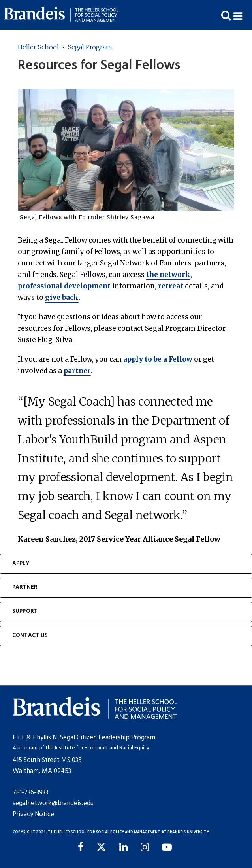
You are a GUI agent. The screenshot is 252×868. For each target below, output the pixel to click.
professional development (64, 286)
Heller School (38, 47)
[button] (243, 15)
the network (168, 275)
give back (62, 298)
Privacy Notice (33, 814)
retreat (171, 286)
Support (25, 611)
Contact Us (30, 636)
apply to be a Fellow (158, 359)
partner (77, 371)
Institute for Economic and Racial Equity (102, 748)
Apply (21, 564)
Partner (25, 587)
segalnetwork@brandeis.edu (53, 803)
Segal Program (90, 47)
